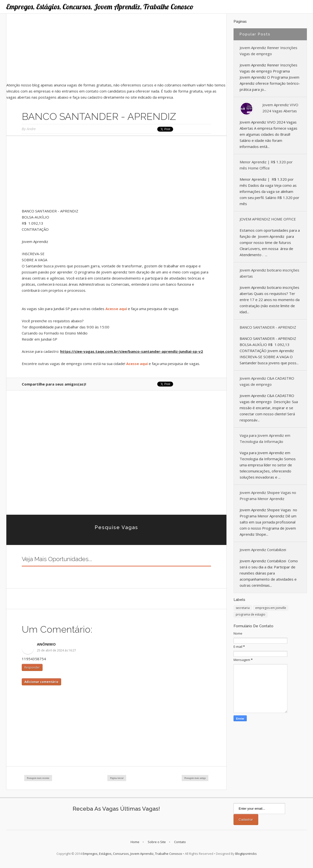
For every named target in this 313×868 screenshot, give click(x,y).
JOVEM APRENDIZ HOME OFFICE (268, 219)
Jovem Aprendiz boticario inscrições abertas (269, 273)
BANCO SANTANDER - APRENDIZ (268, 327)
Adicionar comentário (41, 682)
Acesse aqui (116, 309)
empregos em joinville (271, 608)
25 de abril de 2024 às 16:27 (56, 650)
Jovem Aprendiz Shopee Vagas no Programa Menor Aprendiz (268, 496)
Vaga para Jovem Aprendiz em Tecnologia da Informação (265, 438)
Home (135, 842)
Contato (180, 842)
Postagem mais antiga (195, 778)
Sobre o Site (157, 842)
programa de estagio (251, 614)
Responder (32, 667)
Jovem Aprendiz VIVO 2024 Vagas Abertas (280, 108)
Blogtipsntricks (246, 854)
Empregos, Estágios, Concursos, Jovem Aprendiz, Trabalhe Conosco (100, 7)
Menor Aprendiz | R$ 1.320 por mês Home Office (266, 165)
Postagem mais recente (38, 778)
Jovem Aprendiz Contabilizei (263, 550)
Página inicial (117, 778)
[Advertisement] (116, 48)
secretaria (243, 608)
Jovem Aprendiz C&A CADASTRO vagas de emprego (267, 381)
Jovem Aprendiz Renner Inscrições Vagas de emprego (268, 51)
